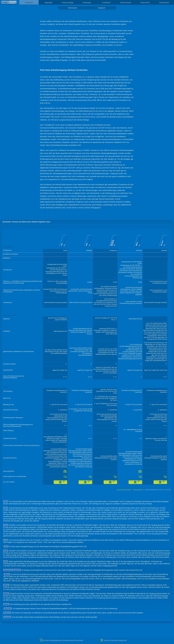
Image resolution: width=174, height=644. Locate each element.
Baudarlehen (164, 3)
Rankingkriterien (138, 490)
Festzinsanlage (68, 3)
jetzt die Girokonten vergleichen (113, 640)
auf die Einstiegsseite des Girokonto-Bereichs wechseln (61, 640)
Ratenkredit (145, 3)
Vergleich (101, 8)
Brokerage (87, 3)
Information (73, 8)
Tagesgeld (48, 3)
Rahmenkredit (126, 3)
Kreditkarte (106, 3)
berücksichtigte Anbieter (124, 490)
